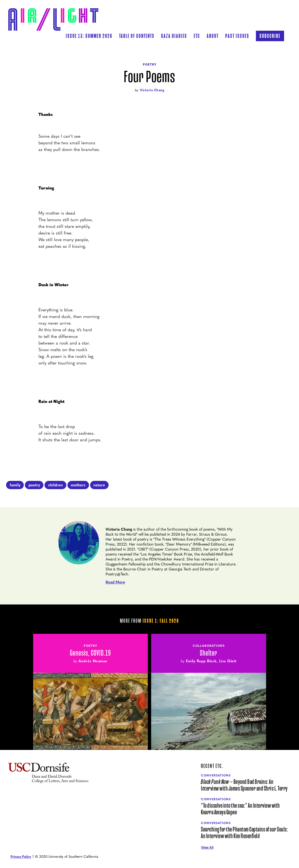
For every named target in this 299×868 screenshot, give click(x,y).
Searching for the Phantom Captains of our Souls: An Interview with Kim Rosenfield (244, 833)
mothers (78, 485)
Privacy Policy (21, 856)
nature (99, 485)
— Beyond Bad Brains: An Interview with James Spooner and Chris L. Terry (244, 785)
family (15, 485)
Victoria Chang (152, 90)
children (55, 485)
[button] (137, 36)
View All (207, 848)
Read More (115, 582)
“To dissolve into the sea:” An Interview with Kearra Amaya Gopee (240, 809)
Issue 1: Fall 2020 (161, 621)
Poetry (150, 64)
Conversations (216, 775)
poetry (34, 485)
